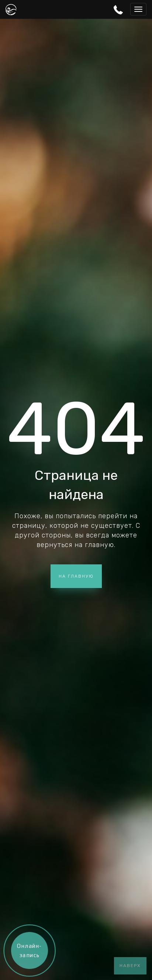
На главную (76, 576)
